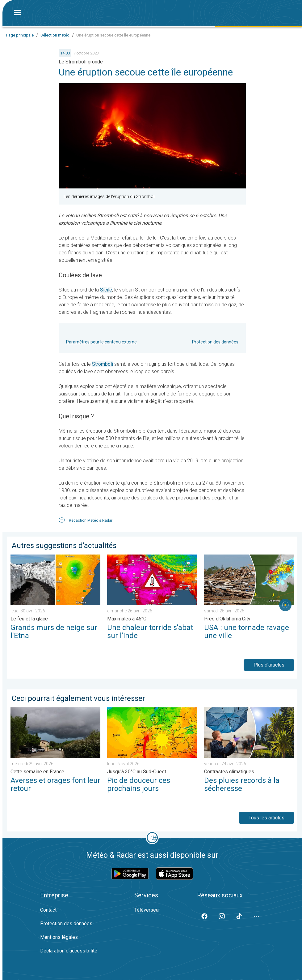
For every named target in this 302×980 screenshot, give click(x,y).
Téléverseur (147, 910)
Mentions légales (59, 937)
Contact (48, 910)
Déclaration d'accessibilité (69, 951)
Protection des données (215, 342)
